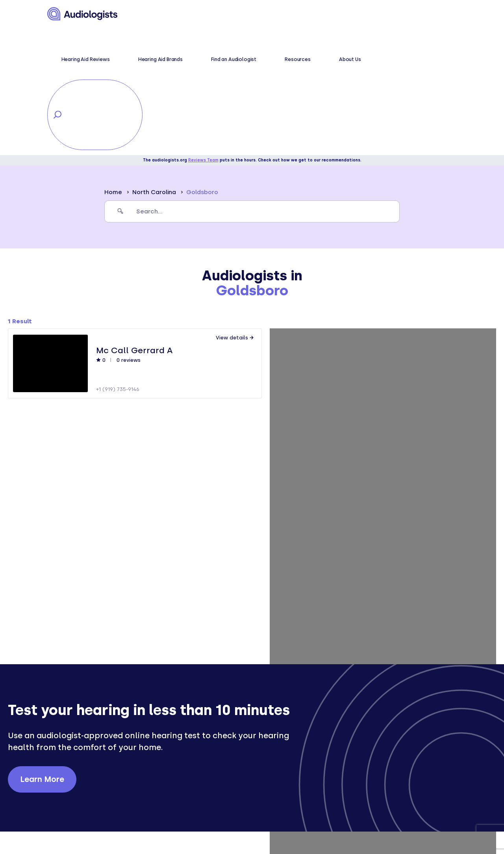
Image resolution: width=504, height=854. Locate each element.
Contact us (268, 791)
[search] (252, 84)
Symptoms (164, 770)
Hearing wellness (174, 760)
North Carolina (154, 65)
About (260, 760)
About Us (344, 14)
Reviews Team (203, 33)
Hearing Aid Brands (220, 14)
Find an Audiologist (271, 14)
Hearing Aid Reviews (168, 14)
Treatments (166, 791)
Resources (314, 14)
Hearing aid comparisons (186, 812)
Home (113, 65)
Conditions (164, 781)
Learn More (42, 652)
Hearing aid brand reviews (188, 801)
